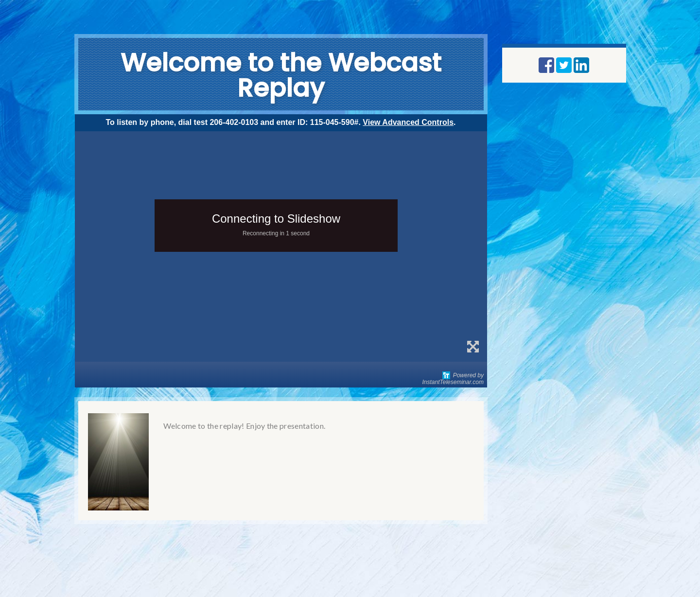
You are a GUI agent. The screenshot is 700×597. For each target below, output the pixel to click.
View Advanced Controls (408, 122)
